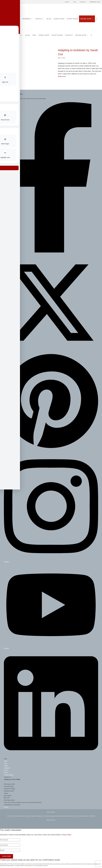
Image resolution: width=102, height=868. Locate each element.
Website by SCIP (51, 820)
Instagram (7, 768)
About (67, 2)
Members (28, 19)
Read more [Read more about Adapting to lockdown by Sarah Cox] (62, 76)
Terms (6, 770)
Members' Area (95, 2)
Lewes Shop (59, 19)
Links (5, 763)
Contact (83, 2)
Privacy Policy (66, 835)
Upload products (51, 812)
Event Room (72, 19)
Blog (49, 19)
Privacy (6, 773)
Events (40, 19)
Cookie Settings (9, 775)
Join (75, 2)
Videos (6, 766)
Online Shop (88, 19)
